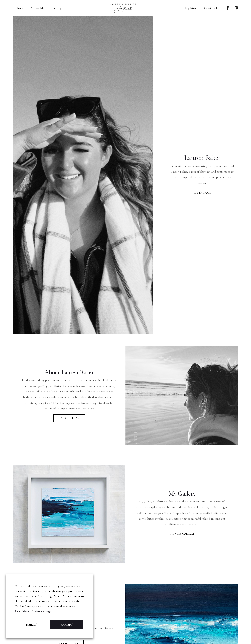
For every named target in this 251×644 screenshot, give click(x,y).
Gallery (56, 8)
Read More (22, 611)
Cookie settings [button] (41, 611)
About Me (37, 8)
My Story (191, 8)
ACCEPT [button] (67, 625)
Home (20, 8)
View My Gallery (182, 538)
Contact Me (212, 8)
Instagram (202, 193)
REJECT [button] (31, 625)
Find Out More (69, 422)
